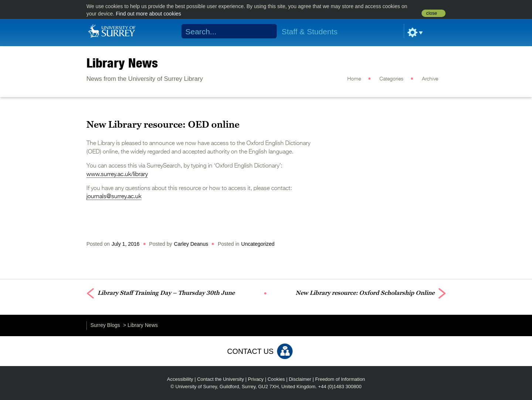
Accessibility (180, 379)
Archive (430, 79)
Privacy (256, 379)
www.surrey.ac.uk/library (117, 175)
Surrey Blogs (105, 325)
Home (354, 79)
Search (267, 31)
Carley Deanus (191, 244)
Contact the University (220, 379)
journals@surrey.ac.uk (114, 197)
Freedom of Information (340, 379)
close (432, 13)
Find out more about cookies (148, 14)
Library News (122, 63)
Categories (391, 79)
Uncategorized (258, 244)
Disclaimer (300, 379)
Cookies (276, 379)
